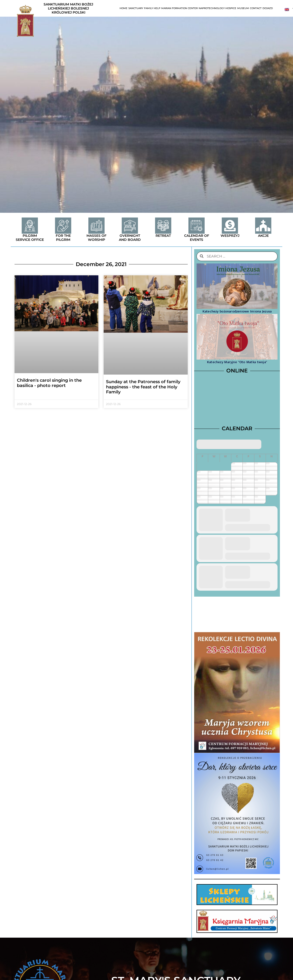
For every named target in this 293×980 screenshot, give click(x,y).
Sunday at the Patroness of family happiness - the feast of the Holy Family (143, 387)
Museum (243, 8)
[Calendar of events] (197, 226)
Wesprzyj (230, 236)
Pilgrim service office (30, 238)
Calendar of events (197, 238)
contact (256, 8)
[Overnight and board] (130, 226)
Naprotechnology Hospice (217, 8)
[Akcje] (263, 226)
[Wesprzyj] (230, 226)
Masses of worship (96, 238)
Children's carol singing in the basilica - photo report (49, 383)
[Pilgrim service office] (30, 226)
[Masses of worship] (96, 226)
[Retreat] (163, 226)
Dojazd (268, 8)
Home (124, 8)
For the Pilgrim (63, 238)
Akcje (263, 236)
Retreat (163, 236)
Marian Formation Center (179, 8)
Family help (152, 8)
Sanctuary (136, 8)
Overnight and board (130, 238)
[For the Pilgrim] (63, 226)
